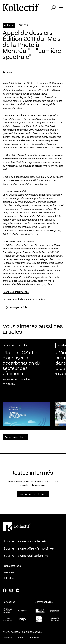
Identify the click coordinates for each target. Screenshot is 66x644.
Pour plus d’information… (16, 293)
